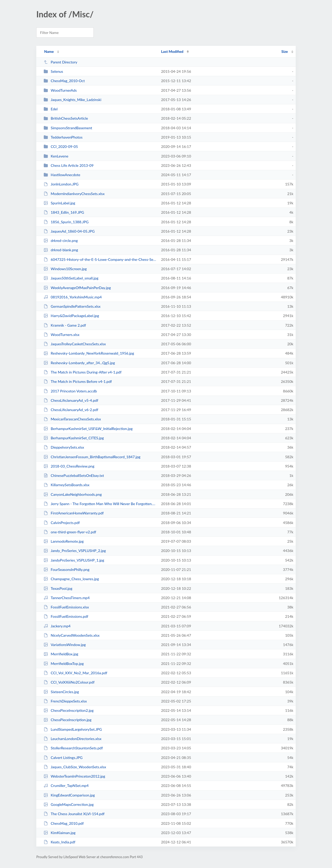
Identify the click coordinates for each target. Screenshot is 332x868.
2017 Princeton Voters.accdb (70, 391)
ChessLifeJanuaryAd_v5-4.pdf (71, 400)
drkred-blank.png (61, 250)
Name (49, 51)
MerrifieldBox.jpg (61, 654)
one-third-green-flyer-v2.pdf (70, 532)
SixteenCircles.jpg (61, 692)
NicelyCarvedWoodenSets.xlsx (72, 635)
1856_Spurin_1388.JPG (66, 222)
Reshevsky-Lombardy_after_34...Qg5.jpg (79, 363)
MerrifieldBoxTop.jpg (64, 663)
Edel (51, 109)
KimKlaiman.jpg (60, 833)
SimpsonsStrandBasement (68, 128)
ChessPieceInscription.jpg (67, 720)
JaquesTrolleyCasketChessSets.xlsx (75, 344)
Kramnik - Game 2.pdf (65, 325)
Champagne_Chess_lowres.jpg (71, 579)
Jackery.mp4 (57, 626)
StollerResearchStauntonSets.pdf (73, 748)
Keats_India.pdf (59, 842)
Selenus (53, 71)
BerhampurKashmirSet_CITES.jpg (74, 438)
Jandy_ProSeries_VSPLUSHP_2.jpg (75, 551)
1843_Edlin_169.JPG (64, 212)
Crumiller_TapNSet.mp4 (66, 785)
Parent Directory (60, 62)
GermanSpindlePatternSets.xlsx (72, 306)
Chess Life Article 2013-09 (68, 165)
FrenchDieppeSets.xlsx (65, 701)
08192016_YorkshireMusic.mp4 (73, 297)
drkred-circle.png (61, 241)
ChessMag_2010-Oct (64, 81)
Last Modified (172, 51)
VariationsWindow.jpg (65, 645)
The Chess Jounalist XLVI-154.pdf (74, 814)
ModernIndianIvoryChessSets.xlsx (74, 194)
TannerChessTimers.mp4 (67, 598)
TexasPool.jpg (58, 588)
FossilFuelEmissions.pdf (66, 616)
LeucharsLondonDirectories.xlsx (72, 739)
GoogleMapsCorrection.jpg (69, 804)
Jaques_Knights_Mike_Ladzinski (72, 100)
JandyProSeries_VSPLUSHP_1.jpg (74, 560)
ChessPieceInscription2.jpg (69, 710)
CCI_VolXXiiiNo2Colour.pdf (69, 682)
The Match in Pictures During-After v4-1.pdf (82, 372)
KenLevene (56, 156)
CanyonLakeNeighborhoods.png (73, 494)
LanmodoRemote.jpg (64, 541)
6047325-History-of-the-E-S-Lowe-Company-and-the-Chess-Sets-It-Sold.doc (100, 259)
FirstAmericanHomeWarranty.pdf (74, 513)
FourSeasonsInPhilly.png (67, 569)
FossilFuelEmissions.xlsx (66, 607)
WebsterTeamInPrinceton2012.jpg (74, 776)
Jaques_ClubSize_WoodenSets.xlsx (75, 767)
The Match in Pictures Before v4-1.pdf (78, 381)
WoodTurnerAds (60, 90)
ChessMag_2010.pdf (64, 823)
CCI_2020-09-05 (61, 146)
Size (285, 51)
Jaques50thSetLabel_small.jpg (71, 278)
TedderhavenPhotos (63, 137)
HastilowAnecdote (62, 175)
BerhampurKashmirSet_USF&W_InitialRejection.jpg (88, 429)
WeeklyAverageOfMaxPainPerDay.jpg (77, 288)
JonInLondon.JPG (61, 184)
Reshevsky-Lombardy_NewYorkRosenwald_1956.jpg (89, 353)
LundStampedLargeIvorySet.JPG (73, 729)
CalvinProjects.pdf (62, 523)
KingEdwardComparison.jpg (69, 795)
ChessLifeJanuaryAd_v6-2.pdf (71, 410)
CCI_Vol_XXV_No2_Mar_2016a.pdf (75, 673)
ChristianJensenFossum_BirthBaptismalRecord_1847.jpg (92, 457)
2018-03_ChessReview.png (69, 466)
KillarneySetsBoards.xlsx (67, 485)
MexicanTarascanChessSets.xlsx (72, 419)
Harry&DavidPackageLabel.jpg (71, 316)
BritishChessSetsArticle (66, 118)
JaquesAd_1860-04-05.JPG (69, 231)
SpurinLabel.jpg (59, 203)
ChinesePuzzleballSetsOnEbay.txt (74, 475)
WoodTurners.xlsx (61, 335)
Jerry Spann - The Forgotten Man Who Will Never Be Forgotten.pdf (100, 504)
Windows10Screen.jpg (65, 269)
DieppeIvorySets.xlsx (64, 447)
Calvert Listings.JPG (63, 758)
